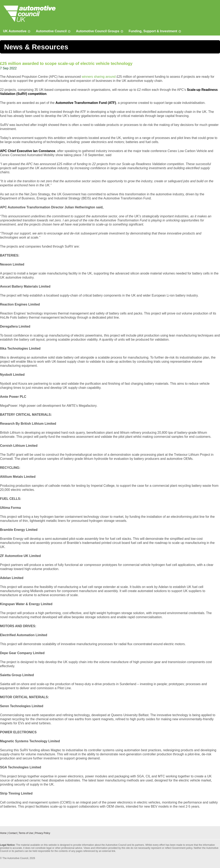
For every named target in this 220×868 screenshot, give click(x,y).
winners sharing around (99, 77)
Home (3, 833)
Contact (13, 833)
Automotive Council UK (30, 14)
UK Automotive (15, 31)
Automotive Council (51, 31)
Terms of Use (26, 833)
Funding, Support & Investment (153, 31)
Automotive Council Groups (98, 31)
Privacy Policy (43, 833)
